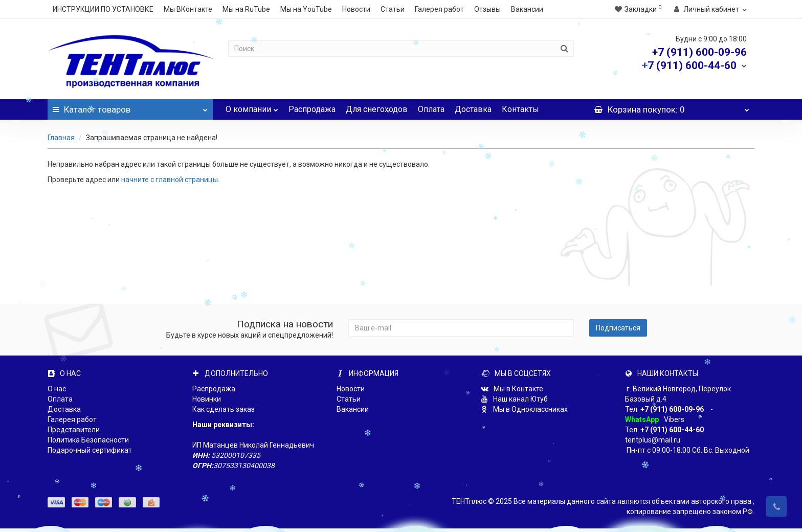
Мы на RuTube (246, 9)
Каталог (130, 107)
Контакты (520, 109)
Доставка (473, 109)
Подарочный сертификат (90, 450)
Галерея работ (439, 9)
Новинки (207, 399)
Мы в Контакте (512, 389)
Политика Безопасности (88, 440)
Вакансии (527, 9)
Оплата (431, 109)
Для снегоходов (377, 109)
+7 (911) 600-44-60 (672, 430)
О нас (57, 389)
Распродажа (312, 109)
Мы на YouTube (306, 9)
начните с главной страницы (170, 180)
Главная (61, 138)
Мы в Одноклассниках (524, 409)
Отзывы (487, 9)
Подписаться (618, 328)
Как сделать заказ (224, 409)
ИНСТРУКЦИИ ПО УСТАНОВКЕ (103, 9)
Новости (356, 9)
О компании (252, 107)
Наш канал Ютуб (514, 399)
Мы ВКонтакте (188, 9)
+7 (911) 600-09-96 (672, 409)
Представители (74, 430)
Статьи (393, 9)
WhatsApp (642, 419)
